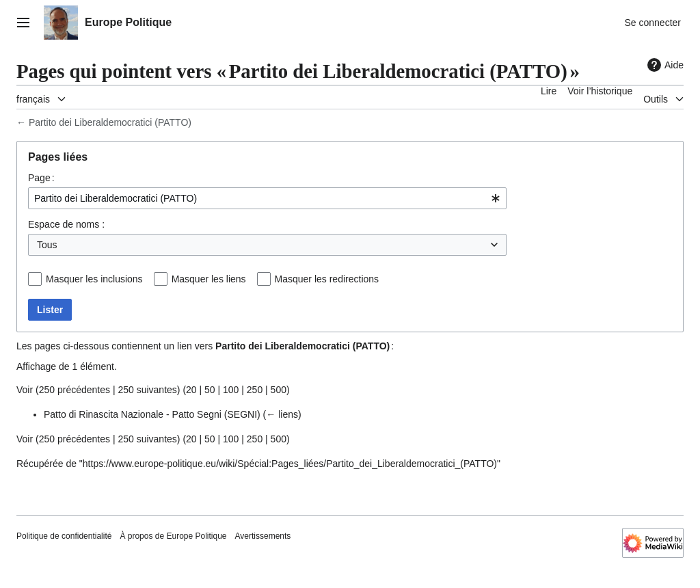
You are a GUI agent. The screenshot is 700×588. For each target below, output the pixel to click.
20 (191, 390)
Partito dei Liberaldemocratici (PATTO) (110, 122)
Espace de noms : (66, 224)
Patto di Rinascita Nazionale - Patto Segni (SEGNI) (152, 414)
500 (279, 390)
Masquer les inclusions (94, 279)
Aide (664, 65)
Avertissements (263, 536)
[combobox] (267, 198)
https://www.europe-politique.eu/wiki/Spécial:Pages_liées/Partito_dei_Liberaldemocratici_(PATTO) (290, 464)
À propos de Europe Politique (173, 536)
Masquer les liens (209, 279)
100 (231, 390)
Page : (41, 178)
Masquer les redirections (327, 279)
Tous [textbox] (47, 245)
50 (210, 390)
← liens (282, 414)
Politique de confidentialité (64, 536)
